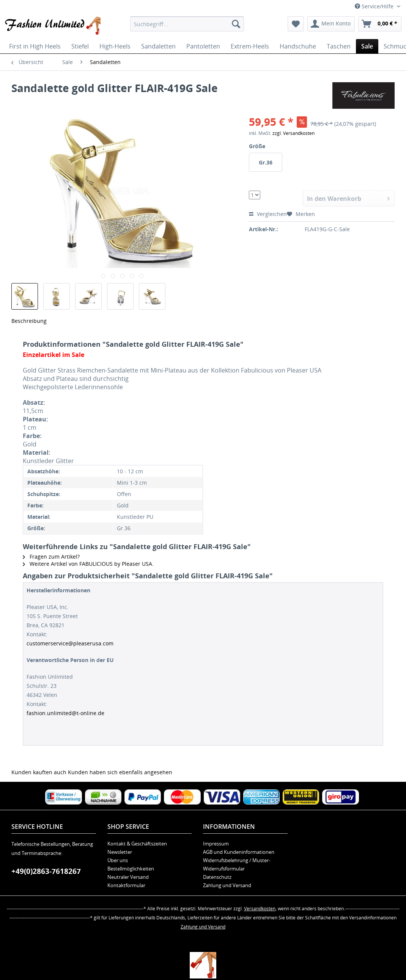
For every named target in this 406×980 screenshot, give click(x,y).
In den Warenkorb (348, 198)
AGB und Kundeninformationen (239, 852)
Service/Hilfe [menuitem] (375, 6)
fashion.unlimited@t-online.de (65, 713)
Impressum (216, 844)
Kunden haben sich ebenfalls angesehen (120, 772)
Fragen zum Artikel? (51, 557)
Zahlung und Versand (227, 885)
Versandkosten (260, 909)
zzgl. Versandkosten (293, 133)
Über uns (118, 860)
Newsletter (120, 852)
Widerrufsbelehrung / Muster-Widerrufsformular (237, 864)
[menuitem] (187, 24)
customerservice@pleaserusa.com (70, 643)
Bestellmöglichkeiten (131, 869)
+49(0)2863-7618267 (46, 871)
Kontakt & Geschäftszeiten (137, 844)
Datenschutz (217, 877)
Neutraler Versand (128, 877)
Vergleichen (268, 214)
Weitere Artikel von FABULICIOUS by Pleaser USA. (88, 564)
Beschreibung (29, 321)
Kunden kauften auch (39, 772)
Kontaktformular (126, 885)
